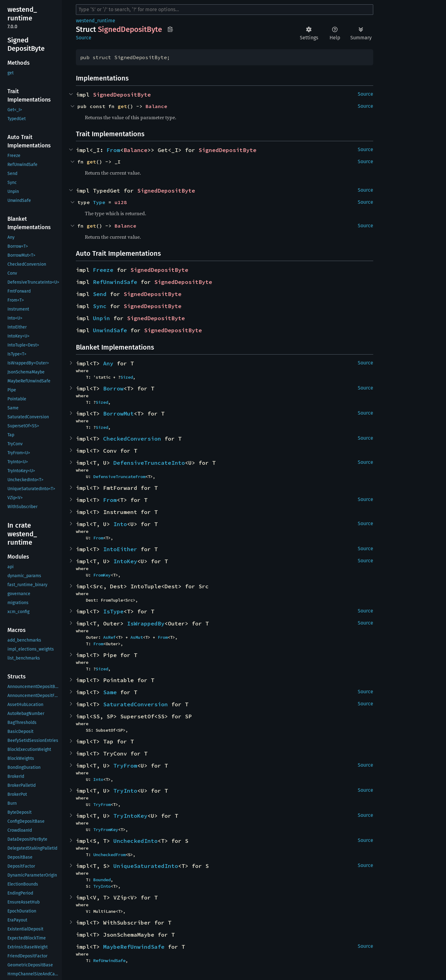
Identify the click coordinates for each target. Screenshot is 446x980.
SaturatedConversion (136, 704)
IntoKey (125, 561)
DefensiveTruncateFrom (119, 477)
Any (108, 363)
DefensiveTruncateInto (149, 463)
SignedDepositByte (122, 95)
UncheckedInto (136, 841)
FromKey (102, 575)
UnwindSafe (110, 330)
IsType (113, 611)
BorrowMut (118, 414)
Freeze (103, 270)
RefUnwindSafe (115, 282)
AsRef (109, 637)
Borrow (113, 388)
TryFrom (125, 766)
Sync (100, 306)
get (122, 106)
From (113, 150)
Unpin (101, 318)
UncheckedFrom (109, 855)
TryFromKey (106, 830)
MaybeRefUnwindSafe (134, 947)
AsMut (137, 637)
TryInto (125, 791)
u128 (121, 202)
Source (84, 38)
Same (110, 692)
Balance (156, 106)
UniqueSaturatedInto (146, 866)
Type (99, 202)
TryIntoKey (130, 816)
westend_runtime (96, 21)
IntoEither (120, 549)
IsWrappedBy (146, 623)
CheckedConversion (132, 439)
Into (120, 524)
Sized (127, 377)
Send (100, 294)
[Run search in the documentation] (225, 10)
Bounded (102, 880)
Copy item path (170, 29)
